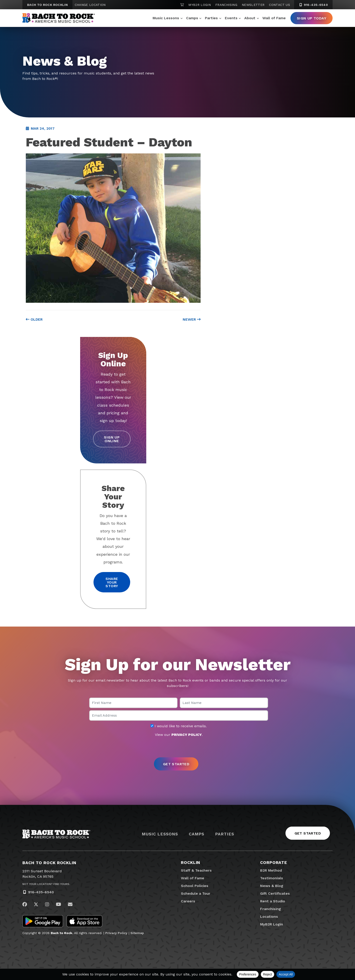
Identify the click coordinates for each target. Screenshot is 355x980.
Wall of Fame (274, 18)
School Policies (195, 886)
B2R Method (271, 870)
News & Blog (272, 886)
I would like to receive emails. (179, 726)
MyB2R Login (200, 5)
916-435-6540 (41, 892)
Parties (211, 18)
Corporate (274, 862)
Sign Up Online (112, 439)
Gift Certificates (275, 893)
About (250, 18)
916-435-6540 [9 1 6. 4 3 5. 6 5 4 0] (313, 5)
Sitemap (137, 933)
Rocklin (191, 862)
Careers (188, 901)
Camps (192, 18)
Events (231, 18)
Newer (192, 319)
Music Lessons (166, 18)
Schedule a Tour (196, 893)
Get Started (308, 833)
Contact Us (279, 5)
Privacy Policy (116, 933)
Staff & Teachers (196, 870)
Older (34, 319)
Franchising (226, 5)
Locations (269, 917)
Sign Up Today (312, 18)
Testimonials (272, 878)
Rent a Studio (273, 901)
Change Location (90, 5)
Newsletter (253, 5)
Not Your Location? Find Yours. (46, 884)
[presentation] (177, 748)
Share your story (112, 582)
